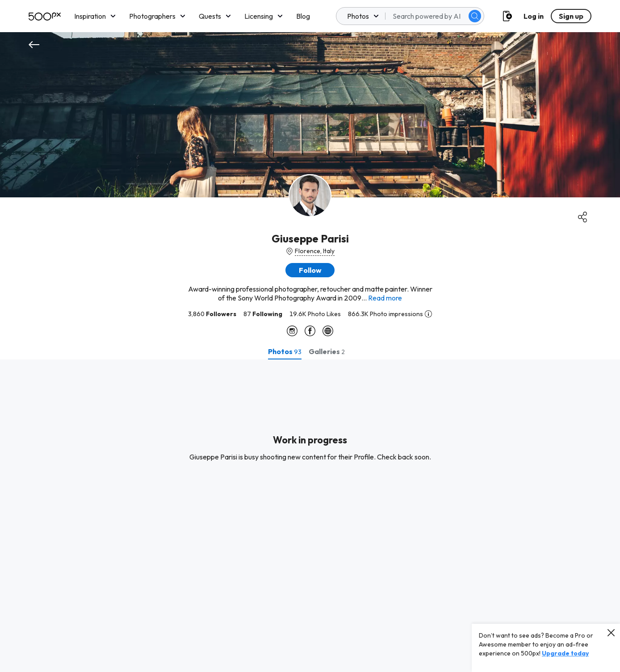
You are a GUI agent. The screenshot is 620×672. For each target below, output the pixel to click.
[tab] (285, 351)
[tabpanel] (310, 516)
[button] (310, 270)
